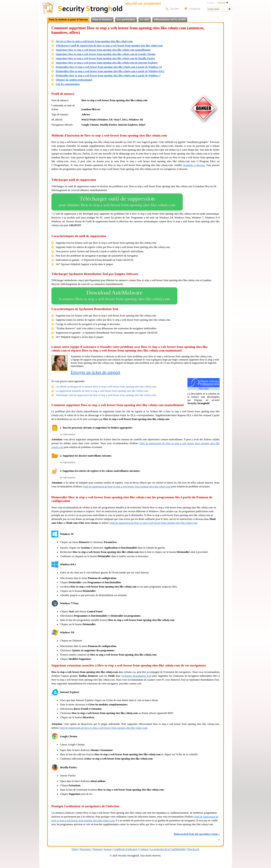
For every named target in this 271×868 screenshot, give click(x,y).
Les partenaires (126, 19)
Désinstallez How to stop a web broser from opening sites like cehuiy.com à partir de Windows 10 (109, 67)
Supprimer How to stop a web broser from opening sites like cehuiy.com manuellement (103, 50)
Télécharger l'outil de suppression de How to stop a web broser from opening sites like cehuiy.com (109, 46)
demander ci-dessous (194, 165)
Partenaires (85, 849)
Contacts (144, 849)
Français (223, 3)
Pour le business (102, 19)
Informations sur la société (170, 19)
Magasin (97, 849)
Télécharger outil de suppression (117, 202)
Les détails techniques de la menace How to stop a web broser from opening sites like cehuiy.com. (106, 387)
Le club (145, 19)
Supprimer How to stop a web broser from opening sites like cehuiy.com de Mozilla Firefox (105, 58)
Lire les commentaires (68, 84)
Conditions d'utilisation (126, 849)
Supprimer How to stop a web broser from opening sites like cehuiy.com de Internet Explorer (107, 63)
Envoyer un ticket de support (95, 372)
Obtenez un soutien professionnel (74, 80)
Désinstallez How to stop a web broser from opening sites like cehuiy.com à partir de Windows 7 (108, 76)
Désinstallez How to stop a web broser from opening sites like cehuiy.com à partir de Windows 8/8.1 (110, 71)
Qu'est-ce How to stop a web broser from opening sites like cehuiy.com (94, 41)
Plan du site (193, 849)
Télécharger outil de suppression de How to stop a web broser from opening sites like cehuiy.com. (106, 395)
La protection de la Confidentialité (168, 849)
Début (75, 849)
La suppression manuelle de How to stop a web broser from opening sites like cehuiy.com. (102, 391)
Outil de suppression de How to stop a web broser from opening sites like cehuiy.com (127, 487)
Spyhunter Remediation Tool (136, 676)
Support (108, 849)
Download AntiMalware (114, 296)
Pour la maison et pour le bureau (68, 19)
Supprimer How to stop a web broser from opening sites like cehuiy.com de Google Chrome (106, 54)
